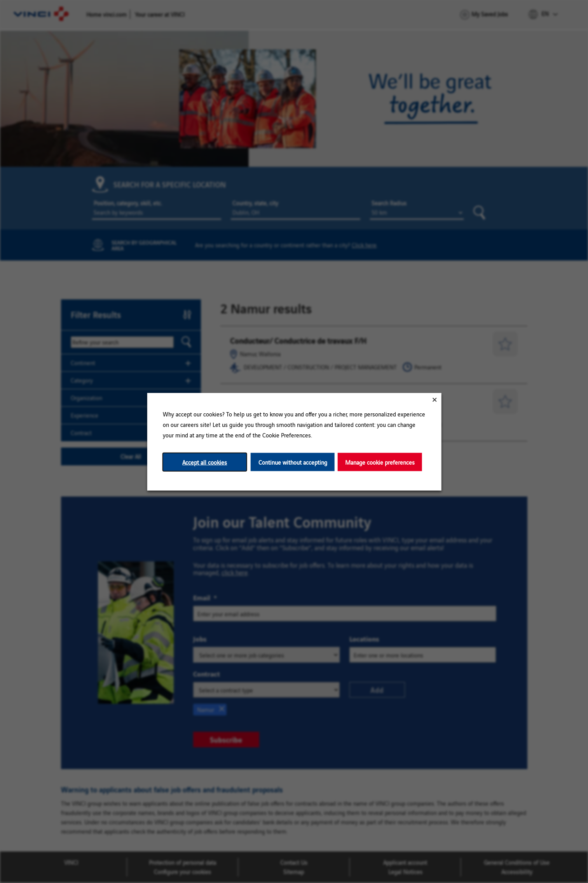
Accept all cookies (205, 462)
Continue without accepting (292, 462)
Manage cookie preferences (379, 462)
